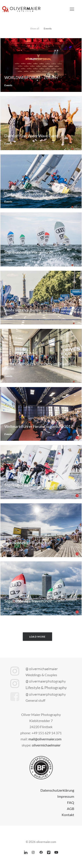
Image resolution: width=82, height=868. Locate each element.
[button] (72, 9)
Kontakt (68, 815)
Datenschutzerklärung (57, 790)
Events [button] (48, 28)
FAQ (71, 802)
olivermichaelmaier (46, 745)
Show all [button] (35, 28)
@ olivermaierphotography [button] (46, 681)
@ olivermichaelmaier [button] (42, 669)
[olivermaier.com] (21, 9)
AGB (71, 809)
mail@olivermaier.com (45, 739)
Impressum (66, 796)
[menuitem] (35, 28)
